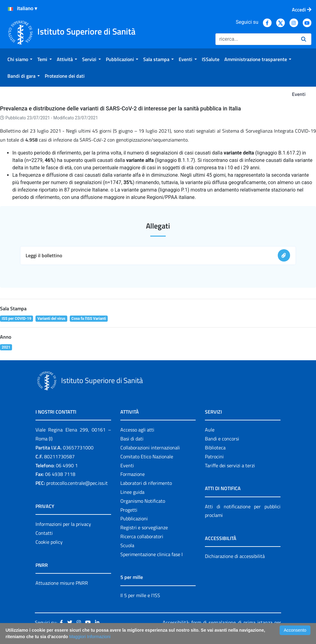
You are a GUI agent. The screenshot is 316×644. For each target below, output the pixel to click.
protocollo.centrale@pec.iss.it (77, 483)
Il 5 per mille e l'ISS (140, 595)
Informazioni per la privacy (63, 524)
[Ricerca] (256, 39)
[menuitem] (20, 59)
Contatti (44, 533)
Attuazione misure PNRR (62, 583)
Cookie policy (49, 542)
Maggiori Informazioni (90, 637)
